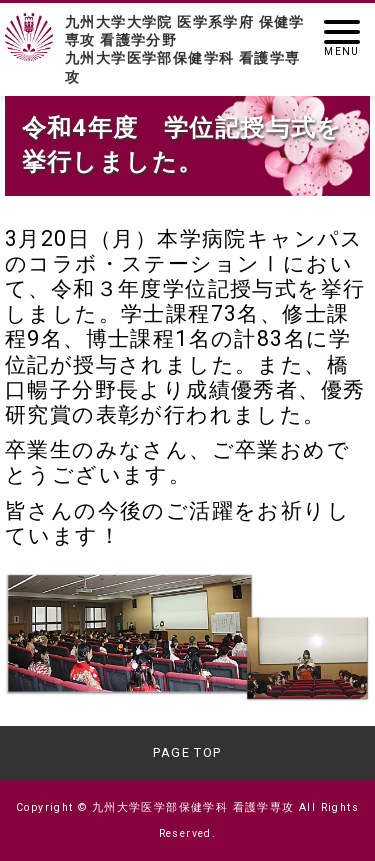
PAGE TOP (187, 752)
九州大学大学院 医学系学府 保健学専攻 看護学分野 (187, 50)
